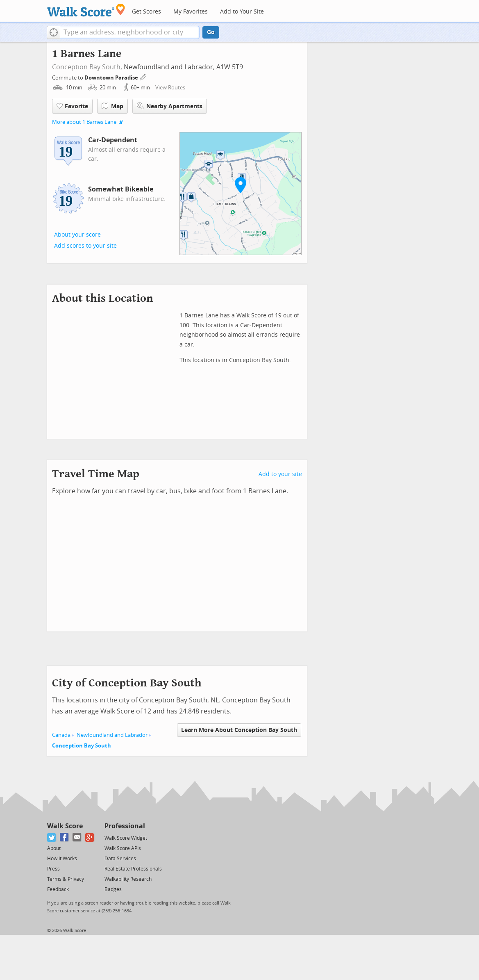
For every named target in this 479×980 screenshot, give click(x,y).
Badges (113, 889)
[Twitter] (52, 838)
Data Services (120, 859)
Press (53, 869)
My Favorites (191, 12)
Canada (61, 735)
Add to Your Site (242, 12)
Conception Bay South (86, 67)
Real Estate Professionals (133, 869)
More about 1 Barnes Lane (84, 122)
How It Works (62, 859)
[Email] (77, 838)
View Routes (170, 88)
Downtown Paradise (112, 78)
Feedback (58, 889)
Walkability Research (128, 879)
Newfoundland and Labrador (112, 735)
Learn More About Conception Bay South (239, 730)
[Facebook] (65, 838)
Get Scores (146, 12)
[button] (53, 32)
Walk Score (65, 826)
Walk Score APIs (123, 848)
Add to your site (280, 474)
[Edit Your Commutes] (143, 76)
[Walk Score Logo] (86, 10)
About (54, 848)
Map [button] (112, 106)
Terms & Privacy (66, 879)
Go (211, 32)
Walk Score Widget (126, 838)
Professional (125, 826)
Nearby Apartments (170, 106)
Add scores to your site (85, 246)
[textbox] (130, 32)
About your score (77, 235)
